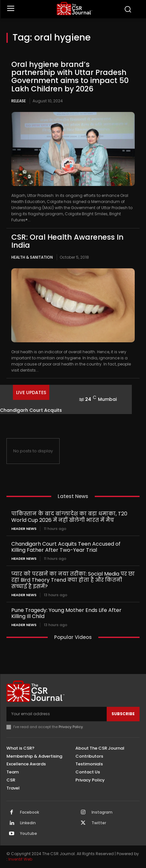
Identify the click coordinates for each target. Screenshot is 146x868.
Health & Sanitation (32, 257)
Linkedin (28, 823)
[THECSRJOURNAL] (75, 9)
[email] (57, 714)
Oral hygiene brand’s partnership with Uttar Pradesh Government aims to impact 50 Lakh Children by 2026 (70, 77)
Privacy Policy (71, 727)
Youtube (29, 834)
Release (19, 101)
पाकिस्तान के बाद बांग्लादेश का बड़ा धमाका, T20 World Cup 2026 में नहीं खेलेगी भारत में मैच (69, 517)
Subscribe (123, 714)
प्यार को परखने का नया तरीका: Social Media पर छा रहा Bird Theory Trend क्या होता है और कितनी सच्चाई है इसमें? (73, 580)
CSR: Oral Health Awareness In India (67, 241)
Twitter (99, 823)
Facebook (29, 812)
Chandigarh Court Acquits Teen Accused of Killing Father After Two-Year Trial (66, 547)
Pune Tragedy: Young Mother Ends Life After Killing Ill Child (66, 613)
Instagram (102, 812)
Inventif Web (20, 859)
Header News (24, 529)
